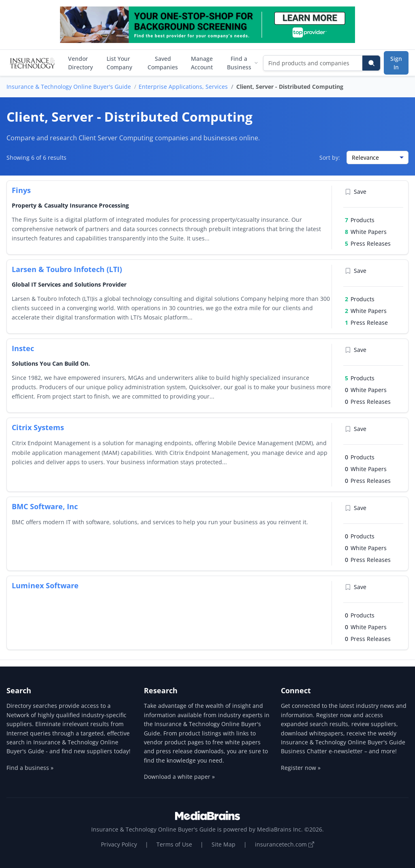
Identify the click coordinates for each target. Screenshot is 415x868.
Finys (21, 190)
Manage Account (202, 63)
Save (356, 192)
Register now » (301, 768)
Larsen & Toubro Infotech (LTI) (67, 269)
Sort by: (330, 158)
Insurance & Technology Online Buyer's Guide (69, 87)
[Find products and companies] (313, 63)
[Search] (371, 63)
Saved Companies (163, 63)
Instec (23, 348)
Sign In (396, 63)
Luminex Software (45, 585)
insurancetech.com (285, 844)
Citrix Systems (38, 427)
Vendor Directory (80, 63)
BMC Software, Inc (45, 506)
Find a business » (30, 768)
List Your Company (119, 63)
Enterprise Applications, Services (183, 87)
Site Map (224, 844)
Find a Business (243, 63)
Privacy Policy (119, 844)
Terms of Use (174, 844)
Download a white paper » (179, 777)
